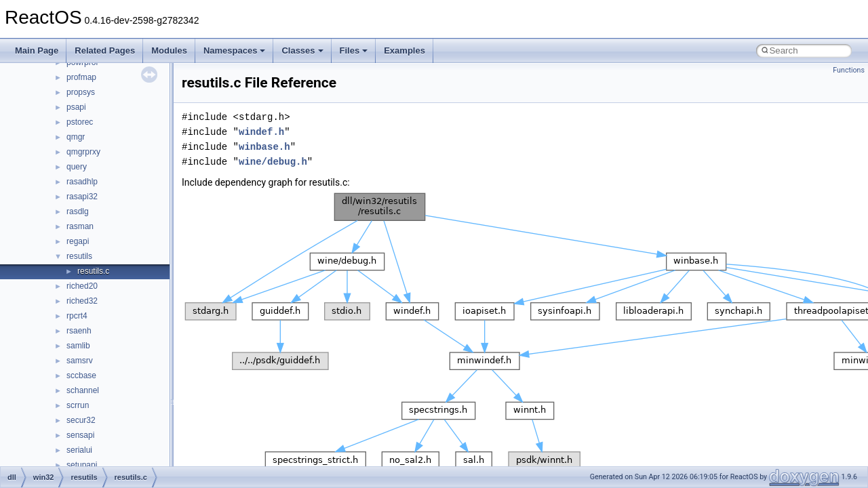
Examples (405, 50)
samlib (78, 346)
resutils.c (93, 271)
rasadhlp (82, 182)
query (77, 167)
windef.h (261, 132)
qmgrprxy (83, 152)
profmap (81, 77)
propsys (81, 92)
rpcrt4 (77, 316)
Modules (169, 50)
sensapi (80, 435)
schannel (83, 390)
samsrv (80, 361)
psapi (76, 107)
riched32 (82, 301)
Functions (849, 70)
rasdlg (78, 211)
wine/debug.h (273, 162)
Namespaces (235, 50)
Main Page (37, 50)
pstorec (80, 122)
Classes (302, 50)
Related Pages (105, 50)
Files (354, 50)
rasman (80, 226)
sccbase (81, 375)
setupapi (82, 465)
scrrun (78, 405)
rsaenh (79, 331)
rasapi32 (82, 197)
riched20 (82, 286)
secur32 (81, 420)
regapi (78, 241)
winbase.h (264, 147)
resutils (79, 256)
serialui (79, 450)
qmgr (76, 137)
